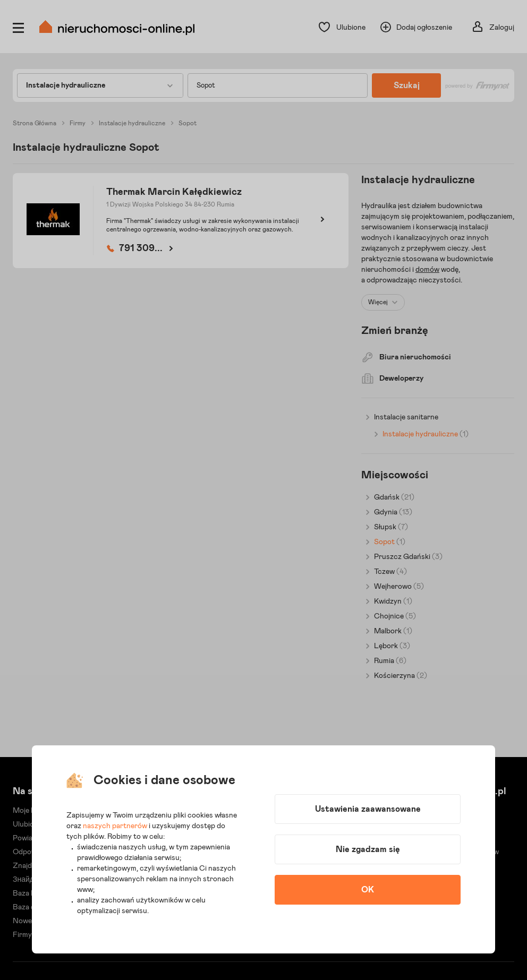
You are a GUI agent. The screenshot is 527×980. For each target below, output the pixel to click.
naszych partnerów (115, 826)
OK (368, 890)
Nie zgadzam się (368, 849)
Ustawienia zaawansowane (368, 809)
